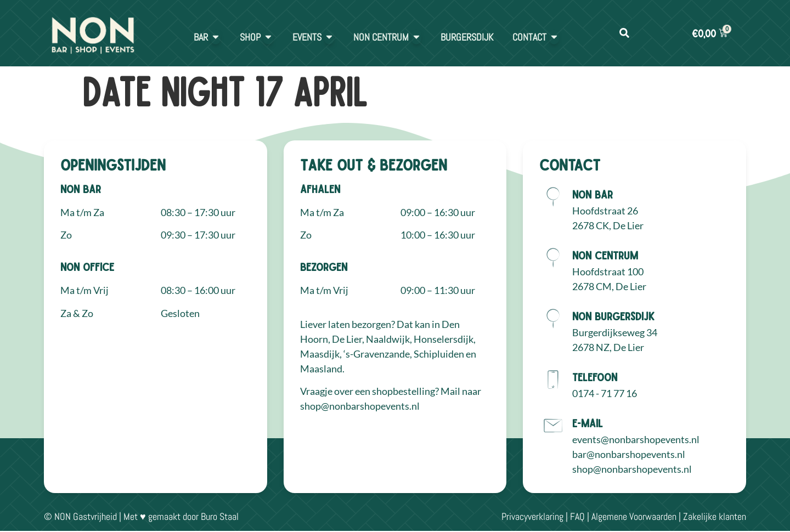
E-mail (588, 423)
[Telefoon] (553, 380)
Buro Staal (220, 516)
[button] (624, 33)
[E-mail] (553, 426)
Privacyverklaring (532, 516)
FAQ (577, 516)
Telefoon (595, 377)
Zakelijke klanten (715, 516)
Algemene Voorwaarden (634, 516)
